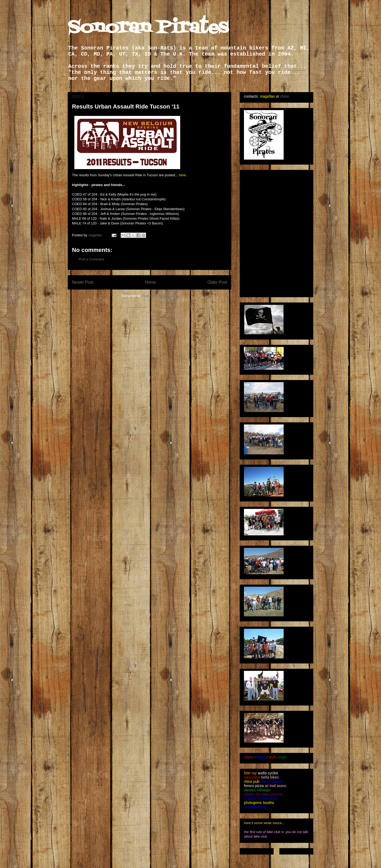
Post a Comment (91, 259)
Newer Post (83, 282)
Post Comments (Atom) (160, 296)
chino (285, 96)
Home (151, 282)
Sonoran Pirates (148, 28)
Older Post (217, 282)
